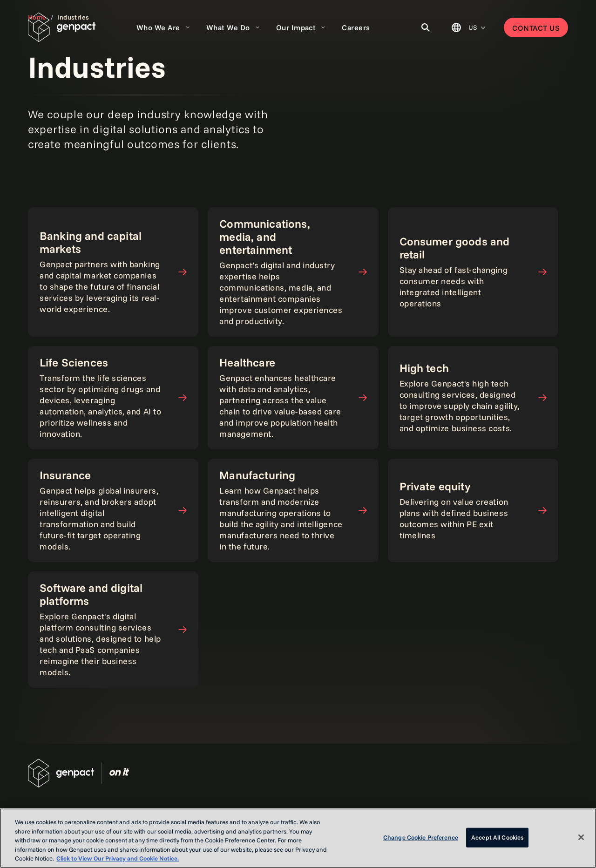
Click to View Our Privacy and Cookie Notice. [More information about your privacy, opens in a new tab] (118, 858)
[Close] (581, 837)
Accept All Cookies (497, 837)
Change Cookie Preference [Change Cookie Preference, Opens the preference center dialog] (421, 837)
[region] (298, 838)
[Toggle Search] (426, 27)
